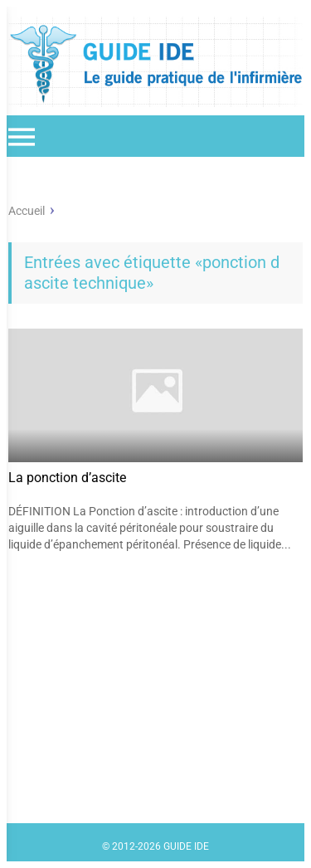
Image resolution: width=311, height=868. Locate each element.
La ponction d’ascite (67, 478)
